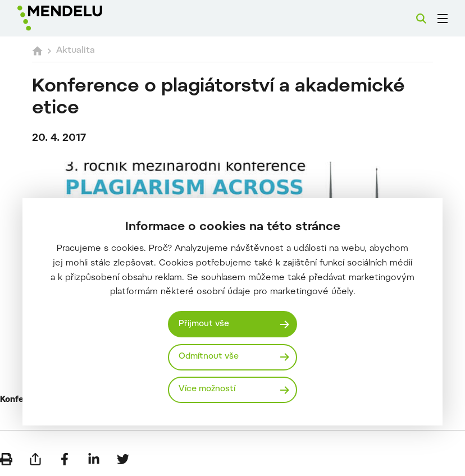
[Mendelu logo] (77, 18)
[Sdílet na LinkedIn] (94, 459)
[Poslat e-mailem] (35, 459)
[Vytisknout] (6, 459)
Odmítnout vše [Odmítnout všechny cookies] (209, 357)
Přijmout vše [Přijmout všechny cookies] (204, 324)
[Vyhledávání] (421, 19)
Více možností (207, 389)
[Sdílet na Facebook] (65, 459)
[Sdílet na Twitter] (123, 459)
